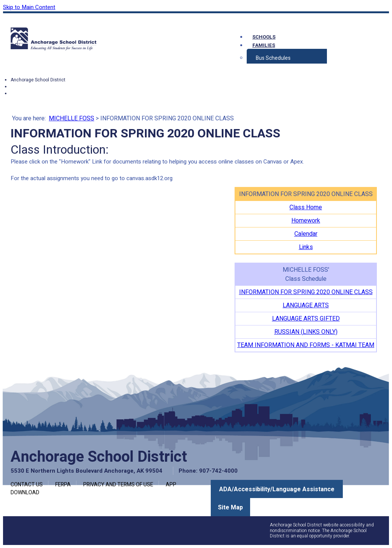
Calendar (306, 234)
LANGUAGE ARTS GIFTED (306, 319)
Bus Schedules (273, 58)
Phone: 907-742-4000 (208, 471)
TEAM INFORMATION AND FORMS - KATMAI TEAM (306, 345)
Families (264, 45)
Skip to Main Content (29, 7)
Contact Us (27, 485)
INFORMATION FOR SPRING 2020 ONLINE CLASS (306, 292)
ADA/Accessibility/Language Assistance (277, 489)
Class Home (306, 207)
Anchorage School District (38, 80)
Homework (306, 221)
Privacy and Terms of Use (118, 485)
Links (306, 247)
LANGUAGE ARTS (306, 305)
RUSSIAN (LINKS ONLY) (306, 332)
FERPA (63, 485)
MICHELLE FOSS (72, 118)
